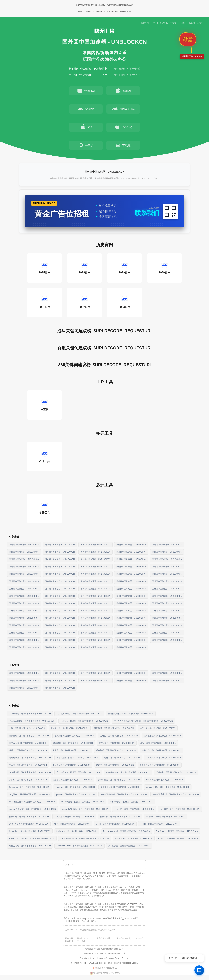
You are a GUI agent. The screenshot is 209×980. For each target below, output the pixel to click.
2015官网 (45, 268)
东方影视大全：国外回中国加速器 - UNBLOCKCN (78, 772)
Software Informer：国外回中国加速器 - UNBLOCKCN (85, 838)
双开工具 (45, 456)
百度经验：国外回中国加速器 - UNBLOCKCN (120, 816)
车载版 (123, 145)
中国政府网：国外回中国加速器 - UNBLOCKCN (30, 714)
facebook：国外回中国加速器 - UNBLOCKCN (29, 787)
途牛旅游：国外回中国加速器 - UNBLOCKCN (162, 750)
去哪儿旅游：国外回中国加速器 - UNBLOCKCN (77, 758)
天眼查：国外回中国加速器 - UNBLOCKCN (72, 750)
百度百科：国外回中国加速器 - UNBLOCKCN (134, 809)
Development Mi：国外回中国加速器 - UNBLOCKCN (127, 831)
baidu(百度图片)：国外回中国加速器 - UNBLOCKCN (32, 802)
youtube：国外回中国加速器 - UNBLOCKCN (75, 787)
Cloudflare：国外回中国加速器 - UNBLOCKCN (30, 831)
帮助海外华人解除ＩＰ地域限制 (88, 69)
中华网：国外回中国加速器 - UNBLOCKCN (72, 765)
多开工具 (45, 508)
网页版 (145, 23)
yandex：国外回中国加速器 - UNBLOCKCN (75, 794)
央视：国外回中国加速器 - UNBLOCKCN (27, 728)
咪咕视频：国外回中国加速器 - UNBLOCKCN (114, 728)
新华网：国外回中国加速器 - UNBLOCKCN (70, 728)
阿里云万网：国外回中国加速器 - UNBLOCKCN (30, 846)
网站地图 (69, 938)
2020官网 (164, 268)
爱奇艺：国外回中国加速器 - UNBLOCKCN (119, 736)
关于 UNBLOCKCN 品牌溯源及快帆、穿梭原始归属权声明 (90, 930)
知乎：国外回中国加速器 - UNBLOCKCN (72, 824)
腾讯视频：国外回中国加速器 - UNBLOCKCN (29, 736)
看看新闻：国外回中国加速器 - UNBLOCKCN (160, 765)
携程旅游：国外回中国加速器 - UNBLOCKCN (116, 750)
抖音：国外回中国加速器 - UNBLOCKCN (158, 728)
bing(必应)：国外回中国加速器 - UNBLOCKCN (30, 794)
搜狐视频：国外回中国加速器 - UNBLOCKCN (74, 736)
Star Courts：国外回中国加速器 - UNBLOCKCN (177, 831)
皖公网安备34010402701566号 (105, 973)
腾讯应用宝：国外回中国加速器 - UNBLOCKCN (129, 846)
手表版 (86, 145)
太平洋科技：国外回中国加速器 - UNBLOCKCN (119, 780)
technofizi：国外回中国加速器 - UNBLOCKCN (77, 831)
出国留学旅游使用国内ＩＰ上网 (88, 75)
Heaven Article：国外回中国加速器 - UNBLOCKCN (32, 838)
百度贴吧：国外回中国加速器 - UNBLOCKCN (29, 816)
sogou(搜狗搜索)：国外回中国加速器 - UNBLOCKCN (33, 809)
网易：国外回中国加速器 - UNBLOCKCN (122, 758)
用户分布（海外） (124, 938)
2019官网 (124, 268)
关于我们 (81, 941)
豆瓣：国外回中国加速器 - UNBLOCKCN (163, 758)
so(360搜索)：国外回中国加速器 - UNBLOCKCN (83, 802)
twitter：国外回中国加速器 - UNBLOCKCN (164, 780)
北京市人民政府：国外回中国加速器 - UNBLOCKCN (79, 714)
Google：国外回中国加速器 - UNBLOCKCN (115, 824)
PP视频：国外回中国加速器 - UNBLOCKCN (28, 743)
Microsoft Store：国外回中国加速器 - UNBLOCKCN (80, 846)
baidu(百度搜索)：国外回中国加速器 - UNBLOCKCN (124, 794)
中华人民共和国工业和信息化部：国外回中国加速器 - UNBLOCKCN (143, 721)
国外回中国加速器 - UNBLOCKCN (24, 545)
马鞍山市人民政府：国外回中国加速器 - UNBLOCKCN (84, 721)
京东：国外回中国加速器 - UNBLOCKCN (117, 743)
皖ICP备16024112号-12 (105, 968)
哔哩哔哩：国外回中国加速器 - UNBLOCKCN (73, 743)
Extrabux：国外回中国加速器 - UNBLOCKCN (178, 838)
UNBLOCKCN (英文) (190, 23)
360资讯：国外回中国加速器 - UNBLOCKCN (165, 816)
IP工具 (45, 405)
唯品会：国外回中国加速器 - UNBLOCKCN (28, 750)
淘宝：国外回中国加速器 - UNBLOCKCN (158, 743)
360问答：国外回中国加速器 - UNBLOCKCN (29, 824)
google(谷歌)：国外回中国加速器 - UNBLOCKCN (168, 787)
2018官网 (85, 268)
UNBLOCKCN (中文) (164, 23)
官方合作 (140, 938)
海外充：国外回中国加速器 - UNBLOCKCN (134, 838)
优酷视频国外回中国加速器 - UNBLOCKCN (163, 736)
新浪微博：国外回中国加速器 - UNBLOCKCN (120, 787)
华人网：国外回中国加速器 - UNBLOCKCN (28, 765)
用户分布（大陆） (104, 938)
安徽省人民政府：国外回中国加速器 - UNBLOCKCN (131, 714)
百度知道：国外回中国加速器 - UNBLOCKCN (180, 809)
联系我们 (69, 941)
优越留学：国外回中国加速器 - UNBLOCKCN (72, 780)
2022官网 (85, 302)
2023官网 (124, 302)
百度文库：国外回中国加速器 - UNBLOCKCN (74, 816)
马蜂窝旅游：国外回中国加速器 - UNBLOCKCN (30, 758)
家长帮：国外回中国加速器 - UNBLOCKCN (28, 780)
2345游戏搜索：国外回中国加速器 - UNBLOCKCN (128, 772)
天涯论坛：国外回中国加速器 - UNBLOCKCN (176, 772)
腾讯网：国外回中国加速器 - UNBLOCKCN (115, 765)
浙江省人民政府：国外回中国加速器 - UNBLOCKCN (32, 721)
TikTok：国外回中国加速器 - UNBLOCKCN (159, 824)
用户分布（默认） (85, 938)
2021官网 (45, 302)
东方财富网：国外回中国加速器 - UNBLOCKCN (30, 772)
